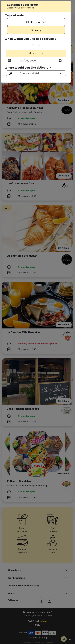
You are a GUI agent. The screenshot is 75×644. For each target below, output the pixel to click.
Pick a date (36, 53)
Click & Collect (36, 22)
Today (36, 45)
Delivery (36, 30)
